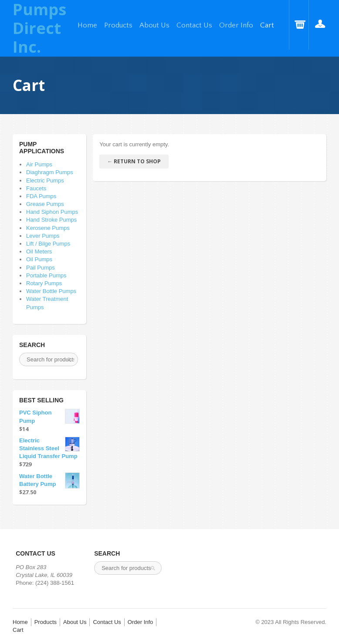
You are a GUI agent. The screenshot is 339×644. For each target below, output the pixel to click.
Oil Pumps (39, 259)
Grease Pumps (45, 204)
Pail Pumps (41, 268)
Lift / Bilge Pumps (48, 244)
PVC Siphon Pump (49, 416)
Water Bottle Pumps (51, 291)
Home (87, 25)
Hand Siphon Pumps (52, 212)
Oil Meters (39, 251)
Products (118, 25)
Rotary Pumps (44, 283)
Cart (267, 25)
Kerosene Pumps (48, 228)
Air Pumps (39, 164)
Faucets (36, 188)
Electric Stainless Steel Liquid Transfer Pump (49, 448)
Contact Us (194, 25)
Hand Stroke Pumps (51, 220)
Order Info (236, 25)
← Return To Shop (134, 161)
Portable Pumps (46, 275)
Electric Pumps (45, 180)
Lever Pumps (43, 236)
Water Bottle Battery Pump (49, 480)
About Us (154, 25)
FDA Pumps (41, 196)
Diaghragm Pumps (50, 172)
